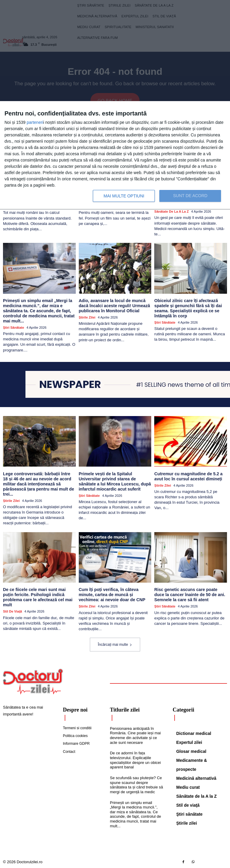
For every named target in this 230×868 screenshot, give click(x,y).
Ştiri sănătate (13, 327)
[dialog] (115, 155)
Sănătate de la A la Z (171, 211)
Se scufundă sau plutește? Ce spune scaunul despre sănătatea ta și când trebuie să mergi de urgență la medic (136, 784)
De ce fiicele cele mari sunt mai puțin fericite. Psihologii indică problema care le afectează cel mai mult (37, 596)
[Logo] (33, 681)
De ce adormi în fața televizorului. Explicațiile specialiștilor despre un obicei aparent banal (135, 759)
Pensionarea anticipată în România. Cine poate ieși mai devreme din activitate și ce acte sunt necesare (135, 734)
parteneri (35, 122)
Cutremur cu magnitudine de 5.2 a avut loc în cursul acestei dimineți (188, 476)
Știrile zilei (87, 317)
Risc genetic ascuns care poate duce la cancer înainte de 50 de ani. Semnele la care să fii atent (189, 594)
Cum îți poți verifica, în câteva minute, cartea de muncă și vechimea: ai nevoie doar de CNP (112, 594)
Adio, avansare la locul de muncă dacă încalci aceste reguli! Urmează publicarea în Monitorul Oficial (114, 305)
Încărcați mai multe (115, 644)
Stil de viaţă (12, 610)
